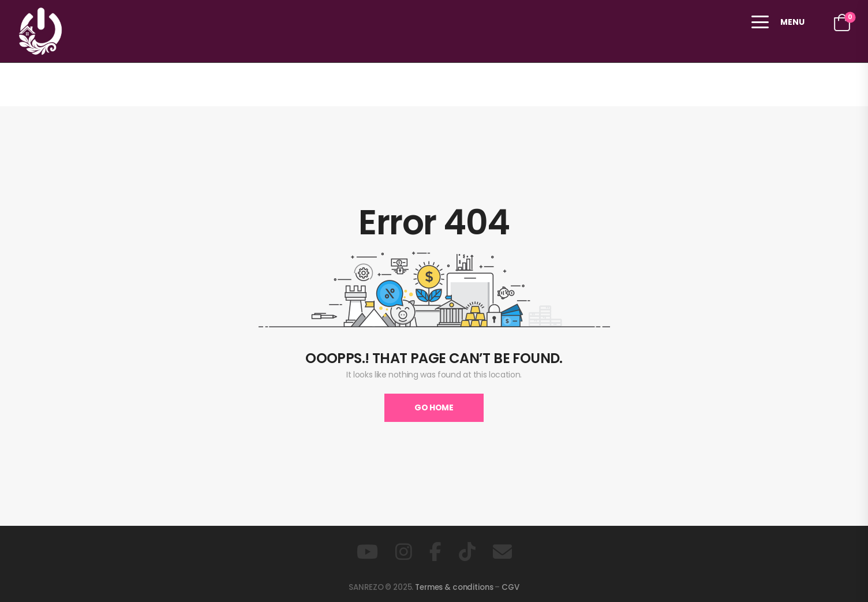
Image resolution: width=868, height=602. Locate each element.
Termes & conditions (454, 587)
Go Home (434, 407)
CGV (510, 587)
